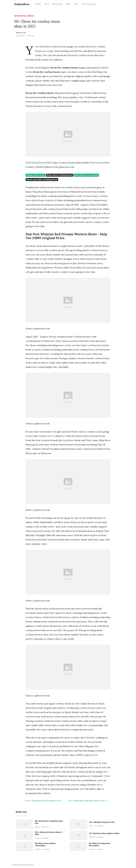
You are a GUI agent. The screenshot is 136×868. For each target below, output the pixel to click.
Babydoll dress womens (86, 175)
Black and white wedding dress (42, 180)
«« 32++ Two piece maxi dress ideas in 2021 (43, 801)
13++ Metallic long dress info (102, 822)
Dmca (46, 4)
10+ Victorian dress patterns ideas (104, 833)
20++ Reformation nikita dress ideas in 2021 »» (88, 801)
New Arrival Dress (89, 4)
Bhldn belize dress (36, 175)
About (68, 4)
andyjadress (17, 865)
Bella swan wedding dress (60, 175)
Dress (76, 4)
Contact (38, 4)
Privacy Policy (57, 4)
